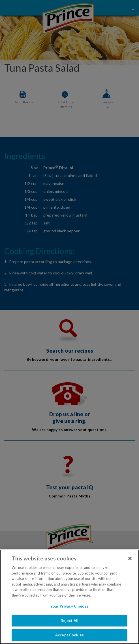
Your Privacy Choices (69, 606)
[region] (69, 597)
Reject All (69, 621)
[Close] (130, 558)
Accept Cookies (69, 635)
